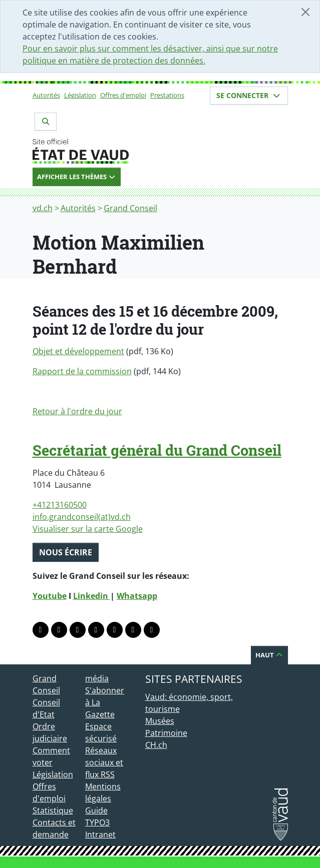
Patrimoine (166, 733)
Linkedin (92, 596)
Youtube (50, 596)
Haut (269, 655)
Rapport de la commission (82, 371)
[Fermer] (305, 12)
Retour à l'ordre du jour (77, 411)
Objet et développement (78, 351)
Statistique (53, 810)
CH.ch (156, 745)
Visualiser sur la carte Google (88, 529)
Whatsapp (137, 596)
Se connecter (249, 95)
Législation (80, 95)
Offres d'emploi (123, 95)
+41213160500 (60, 505)
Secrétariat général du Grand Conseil (157, 450)
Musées (160, 721)
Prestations (167, 95)
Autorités (46, 95)
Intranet (100, 834)
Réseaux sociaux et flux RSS (104, 762)
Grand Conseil (130, 208)
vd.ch (43, 208)
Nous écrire (66, 552)
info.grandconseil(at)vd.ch (82, 517)
